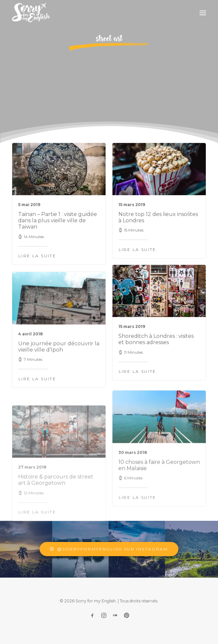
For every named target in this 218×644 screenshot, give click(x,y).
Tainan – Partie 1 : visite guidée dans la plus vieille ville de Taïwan (58, 220)
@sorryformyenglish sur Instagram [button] (109, 549)
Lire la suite (37, 256)
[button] (203, 13)
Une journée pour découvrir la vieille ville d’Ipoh (59, 367)
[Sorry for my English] (31, 13)
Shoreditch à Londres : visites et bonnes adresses (156, 348)
